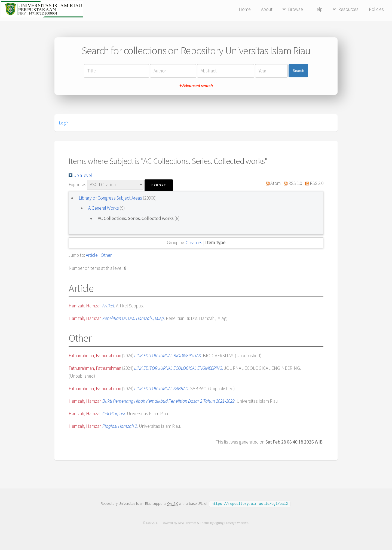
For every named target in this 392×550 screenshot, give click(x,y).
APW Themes (187, 522)
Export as (77, 185)
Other (106, 255)
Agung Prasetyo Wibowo (231, 522)
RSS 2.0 (313, 183)
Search (298, 71)
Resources (348, 9)
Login (64, 123)
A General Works (104, 208)
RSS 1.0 (292, 183)
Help (318, 9)
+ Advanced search (196, 85)
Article (92, 255)
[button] (159, 185)
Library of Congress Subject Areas (111, 198)
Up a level (80, 175)
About (267, 9)
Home (245, 9)
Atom (272, 183)
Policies (376, 9)
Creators (194, 243)
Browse (295, 9)
